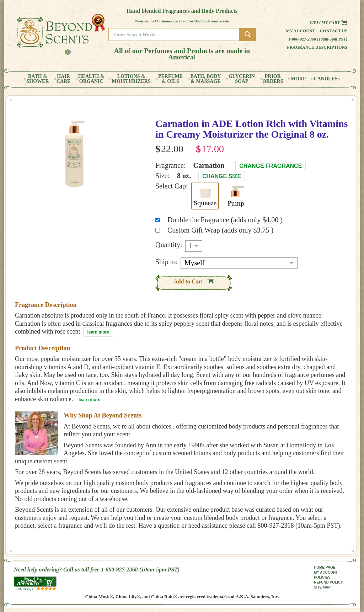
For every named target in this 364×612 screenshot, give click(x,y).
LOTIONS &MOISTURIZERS (131, 79)
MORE (299, 79)
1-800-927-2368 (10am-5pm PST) (318, 39)
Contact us (334, 31)
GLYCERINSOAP (242, 79)
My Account (301, 31)
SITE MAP (322, 587)
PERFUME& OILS (170, 79)
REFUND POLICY (328, 582)
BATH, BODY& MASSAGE (205, 79)
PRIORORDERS (273, 79)
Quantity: (169, 245)
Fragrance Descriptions (317, 47)
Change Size (222, 176)
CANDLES (326, 79)
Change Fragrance (271, 166)
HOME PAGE (325, 567)
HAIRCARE (64, 79)
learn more (98, 332)
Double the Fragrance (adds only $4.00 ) (225, 220)
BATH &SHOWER (38, 79)
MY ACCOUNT (326, 572)
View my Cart (328, 23)
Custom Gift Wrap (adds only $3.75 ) (220, 230)
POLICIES (322, 577)
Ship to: (167, 262)
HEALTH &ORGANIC (91, 79)
